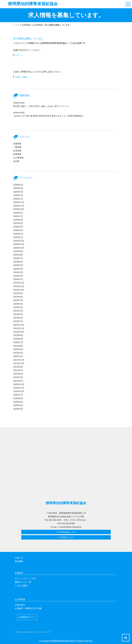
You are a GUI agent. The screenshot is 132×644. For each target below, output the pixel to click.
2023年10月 (19, 290)
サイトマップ (44, 632)
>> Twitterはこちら (66, 537)
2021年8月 (18, 367)
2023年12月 (19, 283)
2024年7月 (18, 258)
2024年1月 (18, 279)
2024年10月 (19, 248)
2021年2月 (18, 381)
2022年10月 (19, 332)
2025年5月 (18, 223)
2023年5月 (18, 307)
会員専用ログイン (27, 617)
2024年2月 (18, 276)
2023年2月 (18, 318)
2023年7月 (18, 300)
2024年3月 (18, 272)
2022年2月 (18, 353)
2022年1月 (18, 356)
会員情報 (17, 151)
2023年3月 (18, 314)
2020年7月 (18, 395)
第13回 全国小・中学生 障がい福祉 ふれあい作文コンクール (41, 106)
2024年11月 (19, 244)
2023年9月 (18, 293)
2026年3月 (18, 192)
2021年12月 (19, 360)
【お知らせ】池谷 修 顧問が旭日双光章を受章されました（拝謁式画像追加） (49, 116)
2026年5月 (18, 185)
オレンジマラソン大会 (25, 579)
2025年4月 (18, 227)
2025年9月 (18, 213)
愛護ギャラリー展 (23, 582)
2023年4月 (18, 311)
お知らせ (19, 558)
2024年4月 (18, 269)
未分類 (16, 161)
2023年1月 (18, 321)
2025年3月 (18, 230)
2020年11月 (19, 388)
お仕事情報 (18, 158)
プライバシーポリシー (25, 632)
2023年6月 (18, 304)
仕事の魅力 (20, 605)
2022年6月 (18, 346)
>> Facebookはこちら (66, 532)
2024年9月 (18, 251)
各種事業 (17, 144)
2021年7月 (18, 370)
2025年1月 (18, 237)
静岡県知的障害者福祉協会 (33, 4)
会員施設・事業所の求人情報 (28, 608)
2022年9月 (18, 335)
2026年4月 (18, 188)
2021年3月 (18, 377)
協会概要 (19, 561)
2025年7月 (18, 216)
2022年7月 (18, 342)
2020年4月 (18, 405)
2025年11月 (19, 206)
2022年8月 (18, 339)
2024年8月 (18, 255)
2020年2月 (18, 409)
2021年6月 (18, 374)
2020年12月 (19, 384)
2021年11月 (19, 363)
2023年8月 (18, 297)
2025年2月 (18, 234)
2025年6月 (18, 220)
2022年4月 (18, 349)
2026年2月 (18, 195)
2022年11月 (19, 328)
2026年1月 (18, 199)
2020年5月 (18, 402)
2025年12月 (19, 202)
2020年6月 (18, 398)
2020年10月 (19, 391)
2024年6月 (18, 262)
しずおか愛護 (21, 586)
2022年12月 (19, 325)
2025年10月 (19, 209)
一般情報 (17, 147)
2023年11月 (19, 286)
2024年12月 (19, 241)
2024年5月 (18, 265)
